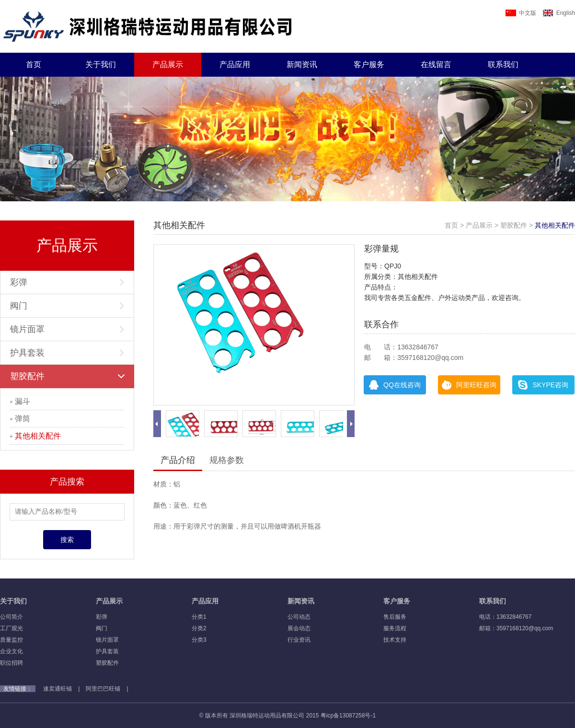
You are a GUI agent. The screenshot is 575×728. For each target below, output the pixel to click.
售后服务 (395, 617)
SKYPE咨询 (543, 385)
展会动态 (299, 628)
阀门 (67, 306)
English (559, 13)
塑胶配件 (68, 376)
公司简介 (11, 617)
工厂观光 (11, 628)
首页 (34, 64)
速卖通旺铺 (57, 689)
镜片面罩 (67, 329)
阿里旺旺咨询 (469, 385)
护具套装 (67, 353)
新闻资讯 (302, 64)
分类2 (199, 628)
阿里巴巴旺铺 (103, 689)
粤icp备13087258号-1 (348, 716)
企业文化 (11, 651)
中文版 (521, 13)
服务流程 (395, 628)
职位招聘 (11, 663)
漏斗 (20, 401)
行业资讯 (299, 640)
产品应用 (235, 64)
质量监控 (11, 640)
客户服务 (369, 64)
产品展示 (168, 64)
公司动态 (299, 617)
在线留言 (436, 64)
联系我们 (503, 64)
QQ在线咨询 (395, 385)
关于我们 (101, 64)
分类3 (199, 640)
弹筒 (20, 419)
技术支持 (395, 640)
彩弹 (67, 282)
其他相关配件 (35, 436)
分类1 (199, 617)
